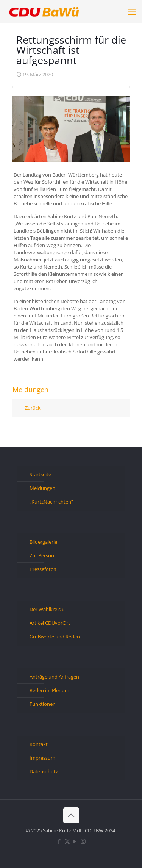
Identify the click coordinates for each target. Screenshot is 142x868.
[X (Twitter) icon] (67, 841)
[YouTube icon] (75, 841)
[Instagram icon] (83, 841)
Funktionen (43, 704)
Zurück (33, 408)
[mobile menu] (132, 11)
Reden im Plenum (49, 690)
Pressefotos (43, 569)
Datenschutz (44, 771)
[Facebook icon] (59, 841)
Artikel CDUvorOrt (50, 623)
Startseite (40, 474)
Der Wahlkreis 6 (47, 609)
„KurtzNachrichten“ (51, 502)
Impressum (42, 758)
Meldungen (42, 488)
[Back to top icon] (71, 815)
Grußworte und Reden (55, 637)
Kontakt (39, 744)
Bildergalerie (43, 542)
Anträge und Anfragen (54, 677)
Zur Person (42, 555)
